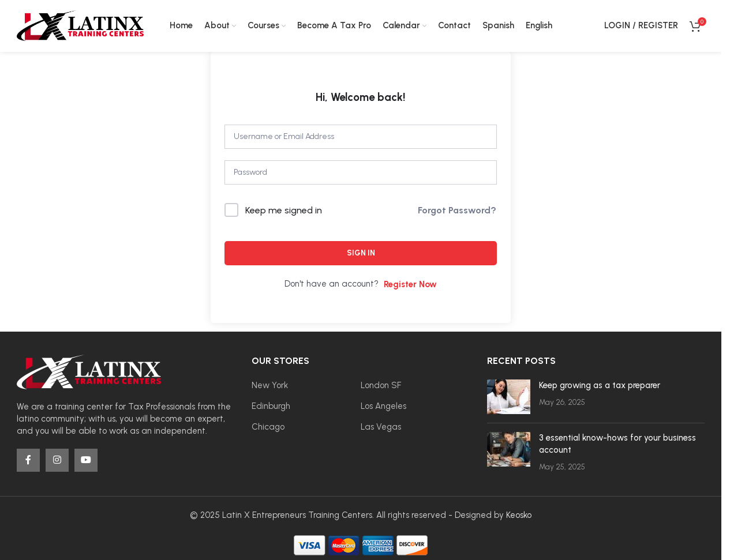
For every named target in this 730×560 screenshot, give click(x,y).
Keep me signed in (284, 210)
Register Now (410, 284)
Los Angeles (383, 406)
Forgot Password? (457, 210)
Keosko (519, 515)
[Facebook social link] (28, 461)
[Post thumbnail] (509, 397)
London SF (381, 385)
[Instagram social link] (57, 461)
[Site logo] (80, 25)
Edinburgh (271, 406)
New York (270, 385)
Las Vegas (381, 427)
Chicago (268, 427)
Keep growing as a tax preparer (600, 385)
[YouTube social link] (86, 461)
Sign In (361, 253)
